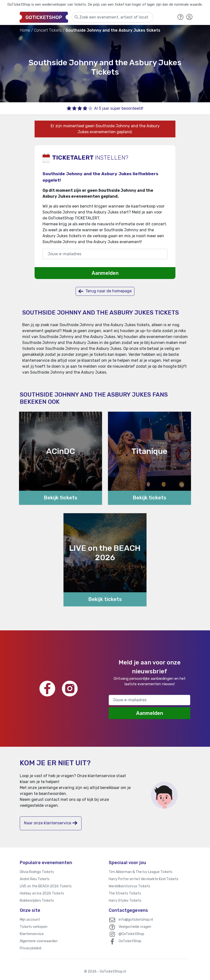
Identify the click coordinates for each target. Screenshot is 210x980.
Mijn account (30, 920)
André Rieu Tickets (35, 879)
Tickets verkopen (34, 927)
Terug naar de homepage (105, 291)
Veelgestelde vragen (135, 927)
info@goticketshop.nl (136, 920)
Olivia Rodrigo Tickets (37, 872)
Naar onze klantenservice (51, 823)
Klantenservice (32, 934)
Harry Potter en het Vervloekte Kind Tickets (144, 879)
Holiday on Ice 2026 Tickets (42, 893)
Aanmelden (105, 273)
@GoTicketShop (131, 934)
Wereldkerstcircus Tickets (129, 886)
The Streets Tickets (125, 893)
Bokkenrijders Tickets (37, 901)
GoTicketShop (130, 941)
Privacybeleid (31, 948)
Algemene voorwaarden (39, 941)
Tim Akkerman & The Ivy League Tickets (141, 872)
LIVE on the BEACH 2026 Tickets (46, 886)
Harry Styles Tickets (125, 901)
